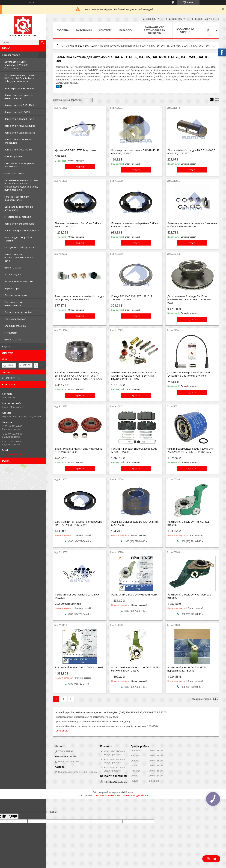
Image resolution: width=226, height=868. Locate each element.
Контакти (105, 30)
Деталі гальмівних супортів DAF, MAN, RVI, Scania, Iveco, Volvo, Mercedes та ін (20, 78)
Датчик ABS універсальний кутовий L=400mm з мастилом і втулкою (189, 374)
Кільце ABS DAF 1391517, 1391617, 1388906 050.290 (132, 298)
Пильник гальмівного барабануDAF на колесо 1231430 (78, 225)
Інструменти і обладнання (19, 247)
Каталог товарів (11, 55)
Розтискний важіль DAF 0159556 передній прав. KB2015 (187, 669)
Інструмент (11, 333)
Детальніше (62, 731)
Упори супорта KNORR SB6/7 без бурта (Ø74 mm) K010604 (79, 450)
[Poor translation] (13, 816)
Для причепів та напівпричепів (14, 304)
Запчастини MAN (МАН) (17, 112)
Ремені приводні (14, 156)
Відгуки (6, 346)
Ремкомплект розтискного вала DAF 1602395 (77, 596)
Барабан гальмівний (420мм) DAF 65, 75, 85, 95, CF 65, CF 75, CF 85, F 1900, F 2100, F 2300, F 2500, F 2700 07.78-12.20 (79, 376)
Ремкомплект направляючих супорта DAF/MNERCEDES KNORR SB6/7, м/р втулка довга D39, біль (134, 376)
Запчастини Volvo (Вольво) (20, 126)
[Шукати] (42, 43)
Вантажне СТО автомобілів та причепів (154, 30)
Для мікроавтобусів (15, 319)
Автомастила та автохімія (19, 281)
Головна (63, 30)
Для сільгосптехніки (15, 326)
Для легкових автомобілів (19, 312)
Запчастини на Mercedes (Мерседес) (19, 141)
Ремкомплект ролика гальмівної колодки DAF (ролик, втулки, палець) (80, 298)
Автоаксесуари (13, 274)
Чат (211, 859)
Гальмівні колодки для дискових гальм (17, 198)
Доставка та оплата (185, 30)
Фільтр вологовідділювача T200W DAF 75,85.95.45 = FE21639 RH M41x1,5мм (191, 450)
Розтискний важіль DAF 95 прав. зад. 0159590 (189, 596)
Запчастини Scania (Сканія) (20, 133)
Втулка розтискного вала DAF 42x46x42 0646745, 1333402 (135, 152)
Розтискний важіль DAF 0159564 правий (79, 667)
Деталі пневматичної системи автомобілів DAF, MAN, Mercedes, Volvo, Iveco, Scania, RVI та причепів (21, 185)
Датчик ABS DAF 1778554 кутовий (75, 150)
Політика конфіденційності (135, 796)
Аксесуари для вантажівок (19, 88)
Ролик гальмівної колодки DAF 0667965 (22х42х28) (135, 523)
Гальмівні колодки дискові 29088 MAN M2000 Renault (134, 450)
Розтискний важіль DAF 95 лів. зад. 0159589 (188, 523)
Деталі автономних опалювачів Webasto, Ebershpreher (17, 65)
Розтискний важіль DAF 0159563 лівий (134, 595)
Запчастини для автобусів (19, 224)
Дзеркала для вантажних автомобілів (19, 208)
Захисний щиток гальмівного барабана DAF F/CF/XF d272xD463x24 (78, 523)
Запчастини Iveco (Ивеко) (19, 150)
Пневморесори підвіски (18, 217)
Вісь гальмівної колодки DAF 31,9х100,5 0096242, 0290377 (191, 152)
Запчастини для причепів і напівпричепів (19, 97)
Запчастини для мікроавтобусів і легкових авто (19, 258)
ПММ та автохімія (14, 173)
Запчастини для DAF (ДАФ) (19, 105)
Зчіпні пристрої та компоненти (22, 231)
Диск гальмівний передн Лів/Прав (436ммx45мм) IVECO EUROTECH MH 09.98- (189, 300)
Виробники (84, 30)
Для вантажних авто (16, 295)
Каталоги (126, 30)
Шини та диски (13, 268)
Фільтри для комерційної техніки (18, 239)
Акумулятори (12, 288)
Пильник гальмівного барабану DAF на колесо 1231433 (135, 225)
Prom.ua (130, 792)
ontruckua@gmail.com (14, 454)
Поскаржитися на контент (107, 796)
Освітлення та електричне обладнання (19, 165)
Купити (80, 167)
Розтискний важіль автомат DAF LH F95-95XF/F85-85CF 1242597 (136, 669)
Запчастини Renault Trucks (19, 119)
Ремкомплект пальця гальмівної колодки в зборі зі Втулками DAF (192, 225)
